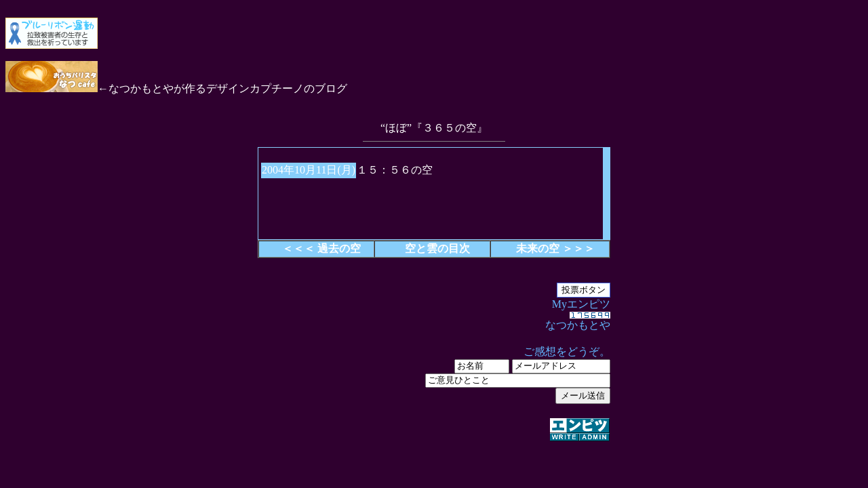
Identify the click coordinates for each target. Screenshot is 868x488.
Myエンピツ (434, 371)
